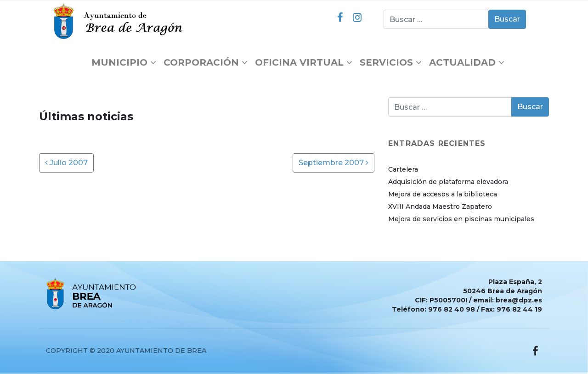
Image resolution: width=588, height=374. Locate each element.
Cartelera (403, 169)
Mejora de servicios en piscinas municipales (461, 219)
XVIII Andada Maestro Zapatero (440, 207)
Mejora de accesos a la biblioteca (443, 194)
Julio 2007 (66, 163)
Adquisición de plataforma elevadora (448, 182)
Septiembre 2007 (334, 163)
